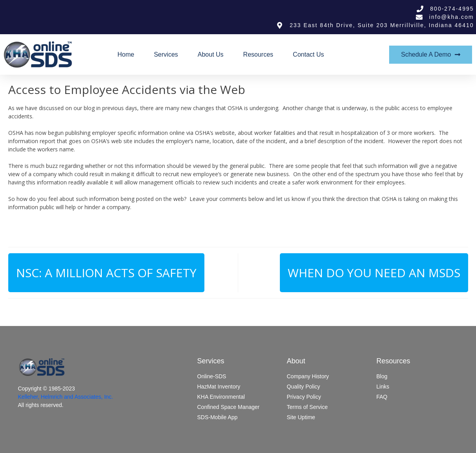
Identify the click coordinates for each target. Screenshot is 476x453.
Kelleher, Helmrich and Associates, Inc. (66, 397)
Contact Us (308, 54)
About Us (211, 54)
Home (126, 54)
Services (166, 54)
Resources (258, 54)
